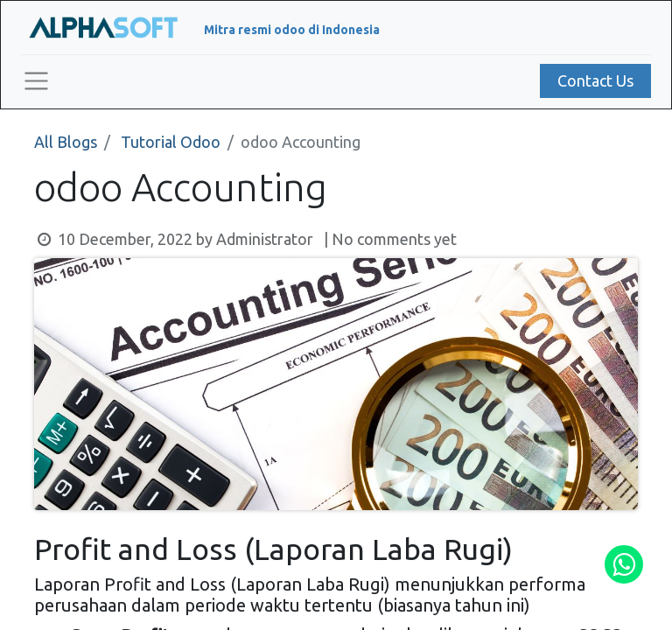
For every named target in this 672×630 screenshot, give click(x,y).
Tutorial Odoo (171, 142)
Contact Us (595, 80)
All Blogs (66, 142)
